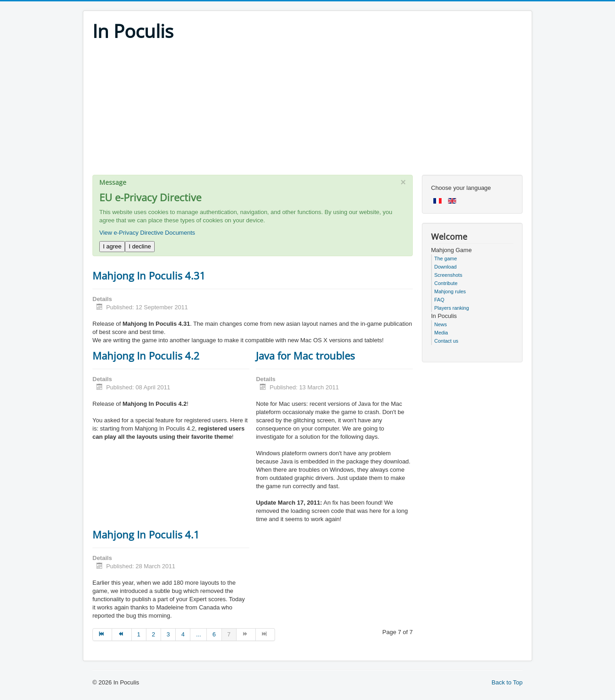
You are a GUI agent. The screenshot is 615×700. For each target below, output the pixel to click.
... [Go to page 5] (198, 634)
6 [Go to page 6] (214, 634)
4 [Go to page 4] (183, 634)
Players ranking (452, 308)
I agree (112, 246)
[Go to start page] (102, 635)
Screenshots (448, 275)
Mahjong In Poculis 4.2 (146, 355)
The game (446, 258)
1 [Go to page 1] (139, 634)
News (441, 324)
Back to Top (507, 682)
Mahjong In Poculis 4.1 (146, 534)
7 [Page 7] (229, 634)
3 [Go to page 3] (168, 634)
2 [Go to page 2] (154, 634)
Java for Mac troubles (305, 355)
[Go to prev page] (122, 635)
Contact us (446, 341)
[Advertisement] (307, 111)
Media (441, 333)
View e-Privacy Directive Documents (147, 233)
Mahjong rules (450, 291)
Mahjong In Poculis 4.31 (149, 275)
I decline (140, 246)
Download (445, 267)
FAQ (439, 300)
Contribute (446, 283)
